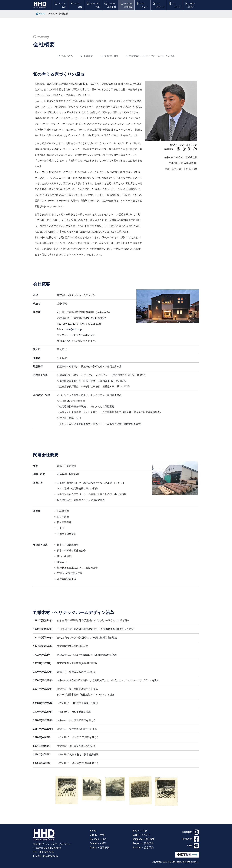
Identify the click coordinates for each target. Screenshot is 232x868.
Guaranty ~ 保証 (98, 843)
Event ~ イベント (142, 835)
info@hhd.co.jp (74, 329)
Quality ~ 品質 (97, 835)
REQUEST (191, 5)
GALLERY (110, 5)
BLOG (175, 5)
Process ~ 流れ (98, 839)
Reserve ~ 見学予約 (143, 848)
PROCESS (76, 5)
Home (40, 14)
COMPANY (126, 5)
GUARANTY (93, 5)
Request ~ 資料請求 (143, 843)
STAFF (159, 5)
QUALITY (60, 5)
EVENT (143, 5)
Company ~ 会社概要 (143, 839)
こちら (68, 341)
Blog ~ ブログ (140, 831)
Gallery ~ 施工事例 (100, 848)
